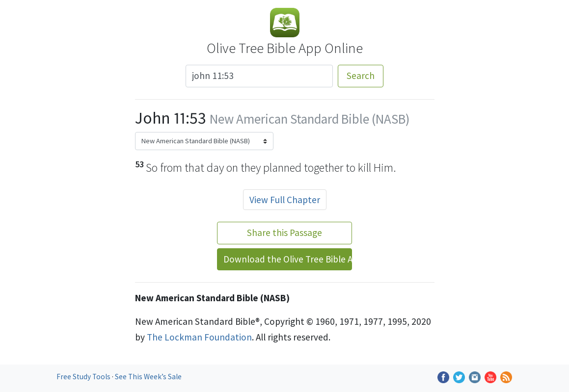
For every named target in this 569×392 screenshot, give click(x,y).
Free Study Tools (84, 377)
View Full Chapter (285, 200)
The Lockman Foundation (199, 337)
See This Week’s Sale (148, 377)
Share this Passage (284, 233)
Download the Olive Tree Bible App (288, 259)
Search (361, 76)
